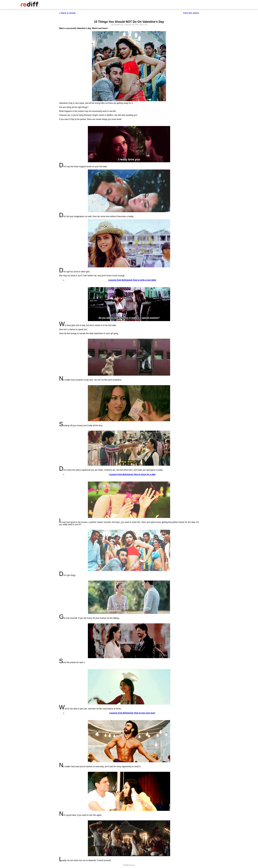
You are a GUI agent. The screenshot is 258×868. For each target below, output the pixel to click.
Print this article (191, 13)
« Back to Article (67, 13)
